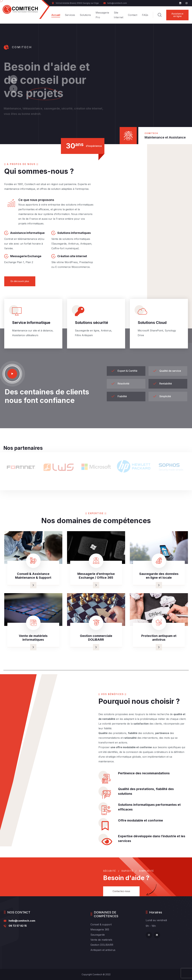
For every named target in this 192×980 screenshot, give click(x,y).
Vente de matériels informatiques (33, 638)
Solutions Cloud (152, 323)
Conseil (95, 924)
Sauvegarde (98, 935)
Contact (133, 15)
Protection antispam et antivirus (159, 638)
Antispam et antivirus (103, 950)
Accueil (56, 15)
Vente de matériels (101, 940)
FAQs (145, 15)
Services (70, 15)
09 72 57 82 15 (18, 926)
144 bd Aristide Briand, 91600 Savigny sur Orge (75, 3)
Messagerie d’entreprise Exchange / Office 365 (96, 576)
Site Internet (119, 15)
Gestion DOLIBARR (102, 945)
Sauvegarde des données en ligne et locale (159, 576)
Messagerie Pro (102, 15)
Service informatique (31, 323)
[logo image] (20, 9)
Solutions (85, 15)
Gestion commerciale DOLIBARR (96, 638)
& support (106, 924)
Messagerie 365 (100, 929)
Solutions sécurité (91, 323)
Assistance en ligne (177, 15)
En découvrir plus (20, 281)
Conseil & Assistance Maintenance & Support (33, 576)
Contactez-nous (121, 891)
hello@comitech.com (115, 3)
